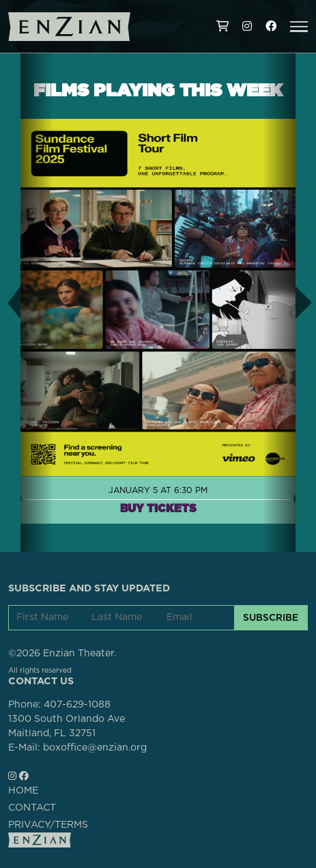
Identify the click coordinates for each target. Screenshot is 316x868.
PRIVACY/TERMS (48, 825)
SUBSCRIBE (271, 617)
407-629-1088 (77, 705)
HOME (23, 791)
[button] (299, 27)
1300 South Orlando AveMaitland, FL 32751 (67, 726)
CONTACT (32, 808)
